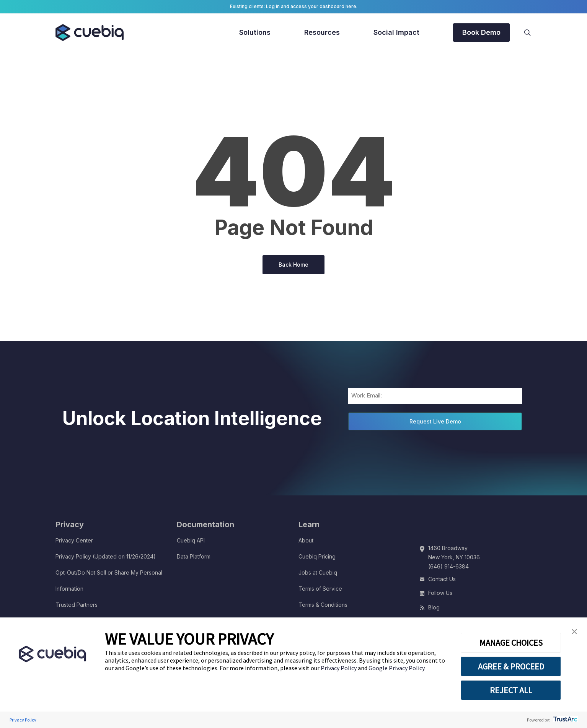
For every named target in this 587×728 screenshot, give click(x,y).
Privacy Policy (339, 668)
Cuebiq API (191, 540)
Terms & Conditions (323, 605)
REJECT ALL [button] (511, 690)
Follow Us (440, 593)
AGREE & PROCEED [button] (511, 666)
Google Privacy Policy (396, 668)
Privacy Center (74, 540)
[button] (574, 632)
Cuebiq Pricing (317, 556)
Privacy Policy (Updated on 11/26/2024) (106, 556)
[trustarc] (565, 720)
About (306, 540)
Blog (434, 607)
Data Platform (194, 556)
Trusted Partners (77, 605)
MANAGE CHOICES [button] (511, 643)
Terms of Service (320, 589)
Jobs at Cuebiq (318, 572)
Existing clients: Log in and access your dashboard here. (294, 6)
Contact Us (442, 579)
